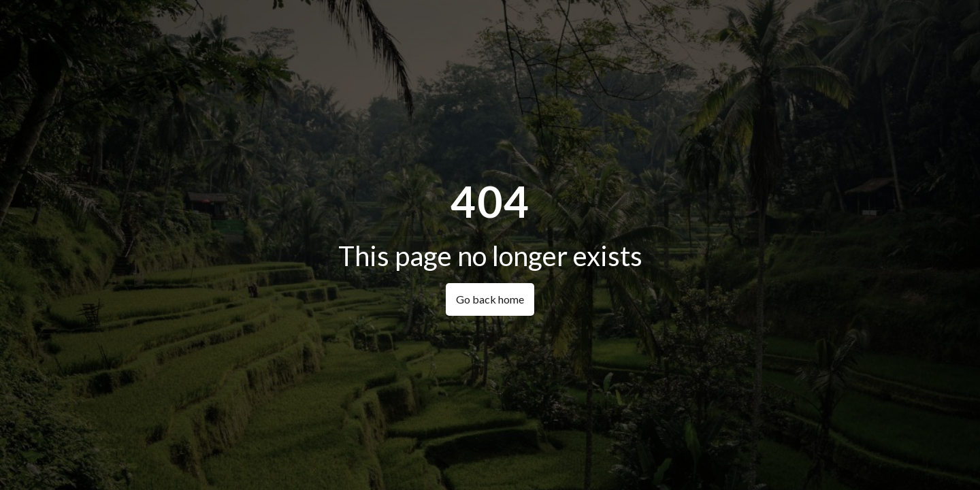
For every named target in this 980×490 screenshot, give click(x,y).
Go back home (490, 299)
